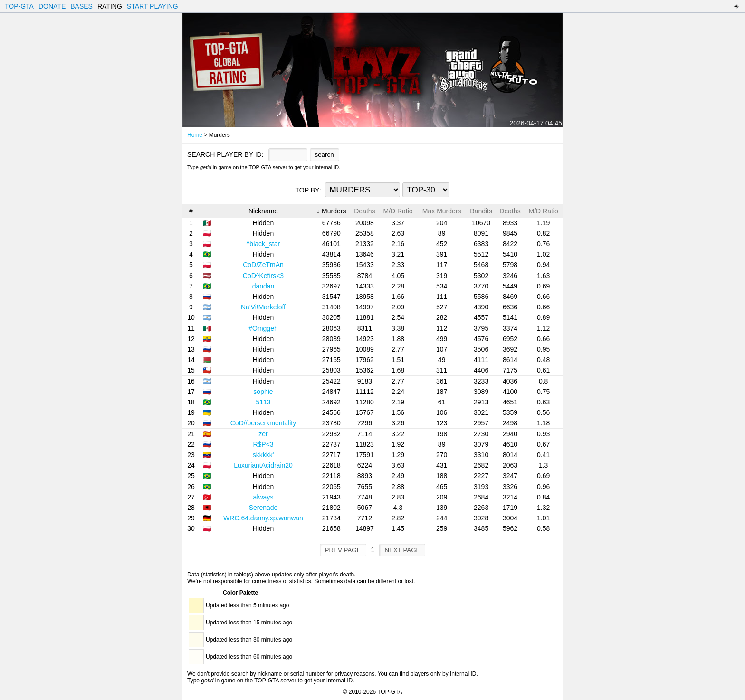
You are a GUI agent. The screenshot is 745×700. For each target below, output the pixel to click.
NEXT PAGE (402, 550)
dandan (263, 286)
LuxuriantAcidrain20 (263, 465)
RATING (110, 6)
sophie (263, 392)
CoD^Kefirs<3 (263, 276)
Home (195, 135)
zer (263, 434)
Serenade (263, 508)
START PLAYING (153, 6)
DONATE (52, 6)
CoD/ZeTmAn (263, 265)
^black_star (263, 244)
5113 (263, 402)
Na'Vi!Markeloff (263, 307)
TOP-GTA (19, 6)
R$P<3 (263, 444)
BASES (81, 6)
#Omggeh (263, 328)
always (263, 497)
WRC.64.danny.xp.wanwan (263, 518)
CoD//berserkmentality (263, 423)
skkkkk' (263, 455)
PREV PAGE (343, 550)
